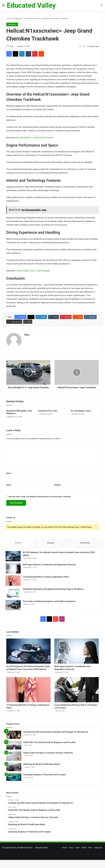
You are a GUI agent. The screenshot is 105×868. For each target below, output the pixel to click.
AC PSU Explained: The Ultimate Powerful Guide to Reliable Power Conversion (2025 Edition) (27, 674)
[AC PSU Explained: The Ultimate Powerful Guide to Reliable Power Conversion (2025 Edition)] (14, 559)
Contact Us (98, 859)
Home (9, 18)
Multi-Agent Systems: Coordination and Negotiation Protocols (50, 567)
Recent (18, 545)
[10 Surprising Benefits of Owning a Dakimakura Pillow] (14, 583)
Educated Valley (41, 859)
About (71, 859)
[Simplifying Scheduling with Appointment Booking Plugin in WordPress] (14, 595)
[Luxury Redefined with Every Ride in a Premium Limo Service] (77, 699)
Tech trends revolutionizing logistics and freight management (50, 604)
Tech (90, 859)
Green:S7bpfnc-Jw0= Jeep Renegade (33, 271)
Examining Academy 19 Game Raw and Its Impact (45, 786)
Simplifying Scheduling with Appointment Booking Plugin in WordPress (54, 592)
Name (9, 475)
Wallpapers (18, 18)
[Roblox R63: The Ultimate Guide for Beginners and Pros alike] (14, 756)
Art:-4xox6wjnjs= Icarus (81, 413)
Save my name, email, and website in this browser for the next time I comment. (40, 498)
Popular (51, 545)
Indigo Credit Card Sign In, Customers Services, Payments (48, 764)
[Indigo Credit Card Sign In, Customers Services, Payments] (14, 767)
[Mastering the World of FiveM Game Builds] (14, 778)
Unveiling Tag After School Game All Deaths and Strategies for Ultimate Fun (56, 743)
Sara (27, 335)
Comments (85, 545)
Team (77, 859)
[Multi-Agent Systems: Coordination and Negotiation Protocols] (14, 571)
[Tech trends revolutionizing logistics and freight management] (14, 608)
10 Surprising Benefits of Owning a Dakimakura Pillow (46, 579)
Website (58, 487)
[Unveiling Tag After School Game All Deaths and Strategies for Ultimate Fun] (14, 746)
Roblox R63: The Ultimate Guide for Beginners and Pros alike (49, 753)
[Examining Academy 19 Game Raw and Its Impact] (14, 788)
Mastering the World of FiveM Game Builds (42, 775)
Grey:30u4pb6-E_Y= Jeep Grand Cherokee (35, 138)
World (84, 859)
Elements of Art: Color (48, 413)
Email (9, 487)
